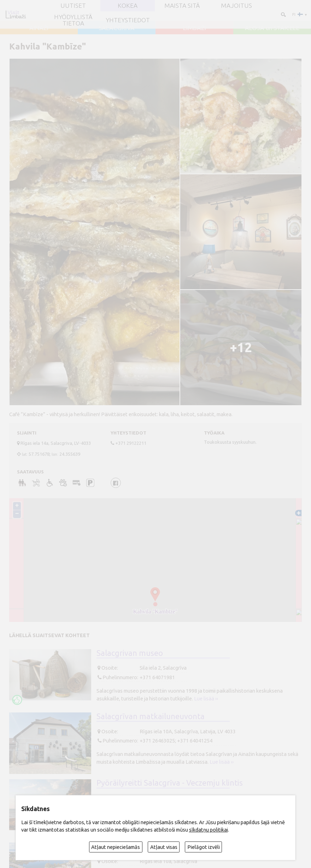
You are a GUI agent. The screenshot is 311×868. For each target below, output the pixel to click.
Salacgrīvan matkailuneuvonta (151, 716)
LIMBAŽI (195, 28)
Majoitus (236, 5)
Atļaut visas (164, 847)
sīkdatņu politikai (209, 830)
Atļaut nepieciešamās (116, 847)
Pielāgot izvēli (204, 847)
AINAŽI (39, 28)
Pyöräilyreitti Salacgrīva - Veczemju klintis (170, 783)
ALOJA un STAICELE (272, 28)
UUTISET (73, 5)
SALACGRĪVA (117, 28)
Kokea (128, 5)
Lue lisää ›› (206, 698)
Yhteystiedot (128, 20)
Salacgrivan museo (130, 653)
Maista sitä (182, 5)
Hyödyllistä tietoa (73, 20)
